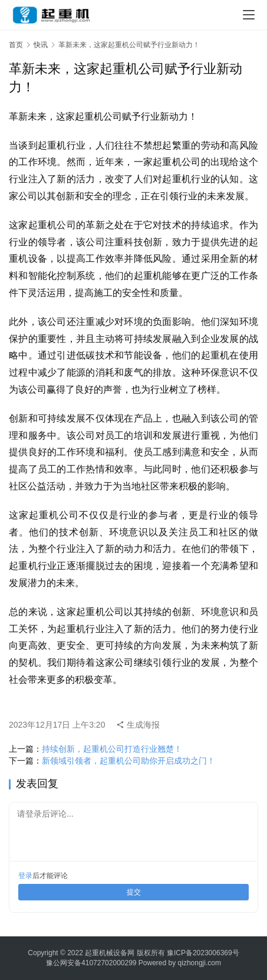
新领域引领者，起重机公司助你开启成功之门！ (128, 761)
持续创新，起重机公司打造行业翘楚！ (112, 749)
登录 (25, 876)
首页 (16, 45)
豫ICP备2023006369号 (203, 953)
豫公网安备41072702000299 (91, 963)
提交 (134, 892)
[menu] (249, 15)
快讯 (41, 45)
